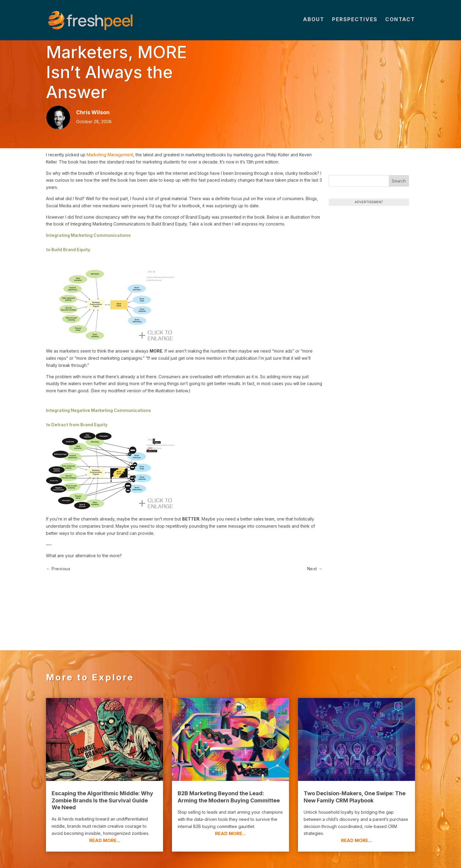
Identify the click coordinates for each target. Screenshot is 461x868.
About (314, 21)
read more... (105, 808)
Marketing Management (110, 155)
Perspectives (355, 21)
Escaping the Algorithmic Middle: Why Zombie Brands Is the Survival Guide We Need (102, 769)
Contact (400, 21)
